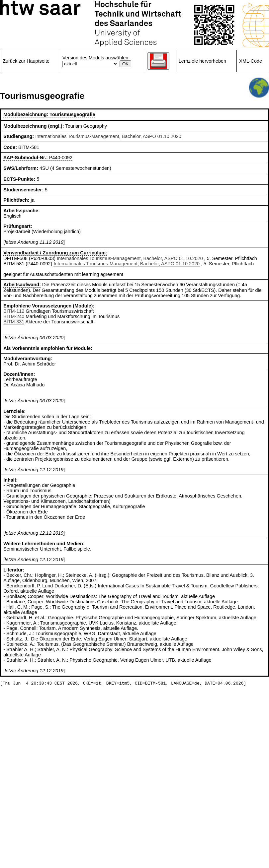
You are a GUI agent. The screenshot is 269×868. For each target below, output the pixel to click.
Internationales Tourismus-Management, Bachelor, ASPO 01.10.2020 (108, 136)
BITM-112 (14, 311)
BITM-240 (14, 316)
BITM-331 (14, 322)
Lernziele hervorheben (202, 61)
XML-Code (251, 61)
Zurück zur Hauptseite (26, 61)
